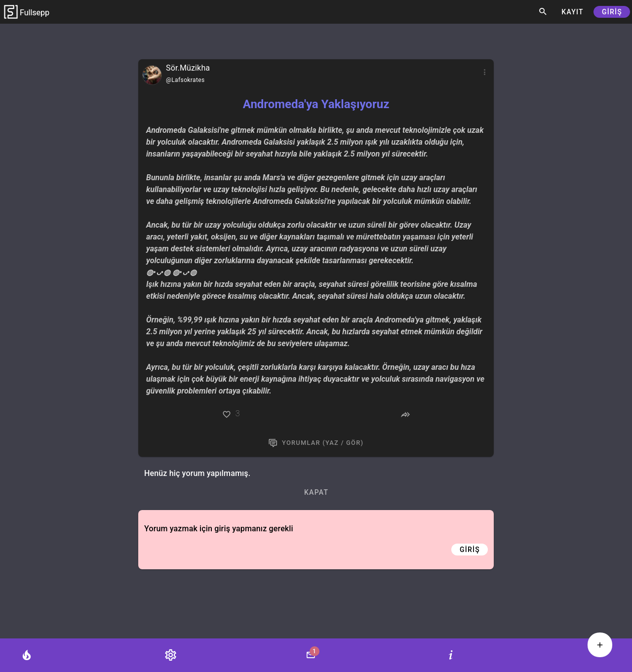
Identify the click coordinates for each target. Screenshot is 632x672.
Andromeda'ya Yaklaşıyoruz (316, 104)
